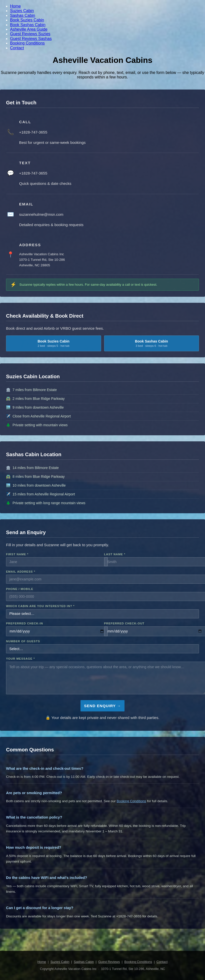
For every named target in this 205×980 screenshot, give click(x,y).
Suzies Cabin (22, 11)
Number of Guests (23, 641)
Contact (17, 48)
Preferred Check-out (124, 623)
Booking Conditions (27, 43)
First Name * (17, 554)
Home (15, 6)
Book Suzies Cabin (27, 20)
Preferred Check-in (25, 623)
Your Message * (20, 659)
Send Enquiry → (102, 706)
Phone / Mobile (20, 589)
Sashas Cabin (23, 15)
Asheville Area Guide (29, 29)
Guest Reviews (109, 962)
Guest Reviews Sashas (31, 39)
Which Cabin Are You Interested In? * (40, 606)
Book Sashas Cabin (28, 25)
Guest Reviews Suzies (30, 34)
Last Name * (115, 554)
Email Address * (21, 572)
